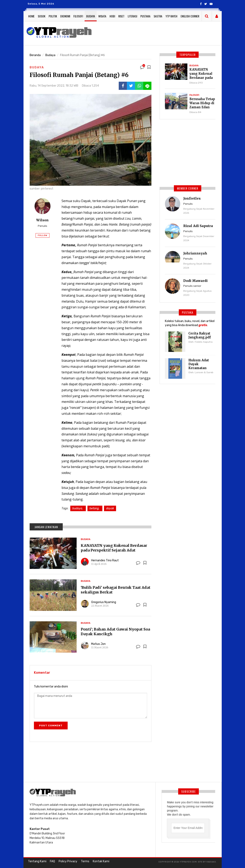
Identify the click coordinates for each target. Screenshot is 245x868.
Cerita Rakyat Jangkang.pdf (199, 335)
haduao (211, 862)
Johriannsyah (195, 253)
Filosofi (78, 16)
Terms (82, 862)
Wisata (102, 16)
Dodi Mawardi (195, 281)
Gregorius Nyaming (104, 602)
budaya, (78, 508)
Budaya (91, 16)
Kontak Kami (97, 862)
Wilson (42, 220)
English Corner (190, 16)
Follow (43, 235)
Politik (53, 16)
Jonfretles (192, 198)
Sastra (158, 16)
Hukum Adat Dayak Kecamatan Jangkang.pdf (199, 366)
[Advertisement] (169, 33)
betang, (95, 508)
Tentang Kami (37, 862)
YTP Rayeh (171, 16)
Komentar (42, 673)
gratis (203, 325)
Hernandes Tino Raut (105, 560)
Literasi (132, 16)
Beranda (35, 55)
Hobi (112, 16)
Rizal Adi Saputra (198, 226)
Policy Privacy (66, 862)
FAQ (51, 862)
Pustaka (145, 16)
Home (31, 16)
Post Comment (51, 726)
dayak (110, 508)
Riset (121, 16)
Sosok (42, 16)
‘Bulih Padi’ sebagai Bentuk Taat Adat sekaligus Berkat (116, 590)
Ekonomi (65, 16)
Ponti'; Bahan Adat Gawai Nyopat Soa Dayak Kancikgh (115, 632)
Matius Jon (98, 644)
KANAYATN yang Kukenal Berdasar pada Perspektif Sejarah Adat (114, 548)
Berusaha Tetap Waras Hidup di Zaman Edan (201, 103)
